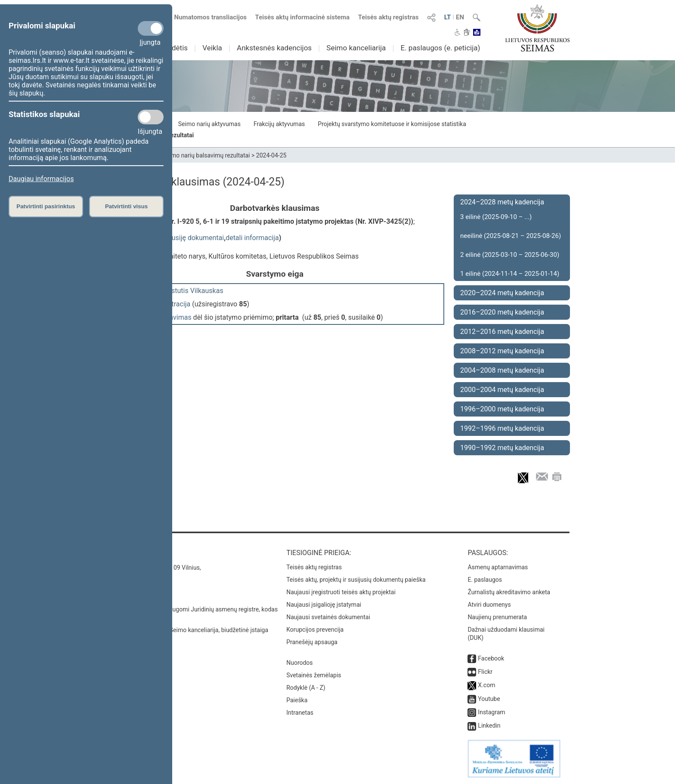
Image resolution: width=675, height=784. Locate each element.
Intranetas (300, 713)
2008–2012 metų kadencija (502, 351)
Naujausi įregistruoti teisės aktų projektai (341, 592)
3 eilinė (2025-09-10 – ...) (496, 217)
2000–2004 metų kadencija (502, 390)
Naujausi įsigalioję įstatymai (324, 605)
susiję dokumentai (196, 238)
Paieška (297, 700)
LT (448, 17)
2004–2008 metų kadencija (502, 370)
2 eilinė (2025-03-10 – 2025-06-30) (510, 255)
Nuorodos (299, 663)
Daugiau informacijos (41, 179)
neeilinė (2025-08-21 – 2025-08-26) (511, 236)
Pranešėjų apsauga (312, 642)
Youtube (489, 699)
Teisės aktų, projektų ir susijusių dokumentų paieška (356, 580)
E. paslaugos (485, 580)
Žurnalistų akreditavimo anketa (509, 592)
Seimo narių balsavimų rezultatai (206, 155)
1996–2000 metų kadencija (502, 409)
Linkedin (489, 725)
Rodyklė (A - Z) (306, 688)
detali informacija (252, 238)
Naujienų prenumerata (497, 617)
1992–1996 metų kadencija (502, 428)
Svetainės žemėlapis (314, 675)
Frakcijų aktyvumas (279, 124)
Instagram (491, 712)
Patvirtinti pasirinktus (46, 206)
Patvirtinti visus (126, 206)
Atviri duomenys (489, 605)
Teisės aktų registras (389, 17)
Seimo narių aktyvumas (209, 124)
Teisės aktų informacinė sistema (303, 17)
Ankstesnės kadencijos (274, 48)
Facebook (491, 658)
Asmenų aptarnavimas (498, 567)
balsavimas (174, 317)
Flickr (485, 672)
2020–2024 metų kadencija (502, 293)
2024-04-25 (271, 155)
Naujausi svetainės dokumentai (328, 617)
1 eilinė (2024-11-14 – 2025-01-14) (510, 274)
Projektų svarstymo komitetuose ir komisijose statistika (392, 124)
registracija (174, 304)
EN (460, 17)
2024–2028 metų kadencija (502, 202)
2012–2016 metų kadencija (502, 332)
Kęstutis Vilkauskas (194, 291)
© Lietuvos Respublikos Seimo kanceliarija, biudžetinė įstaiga (187, 630)
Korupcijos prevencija (315, 630)
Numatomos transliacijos (205, 17)
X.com (486, 685)
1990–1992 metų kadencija (502, 448)
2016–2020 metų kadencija (502, 312)
